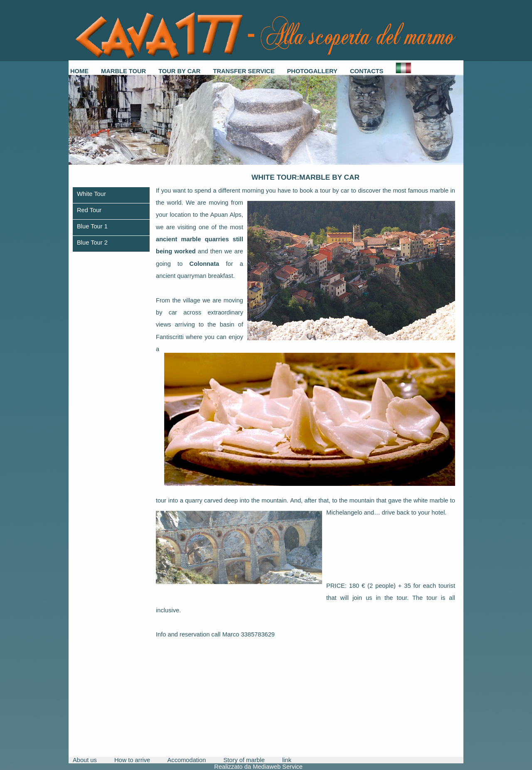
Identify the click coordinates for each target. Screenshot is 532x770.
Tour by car (179, 71)
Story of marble (244, 760)
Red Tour (89, 210)
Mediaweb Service (278, 767)
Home (79, 71)
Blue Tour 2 (92, 243)
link (287, 760)
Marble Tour (123, 71)
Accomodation (187, 760)
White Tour (91, 194)
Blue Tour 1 (92, 226)
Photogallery (312, 71)
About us (85, 760)
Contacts (367, 71)
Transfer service (244, 71)
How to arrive (132, 760)
